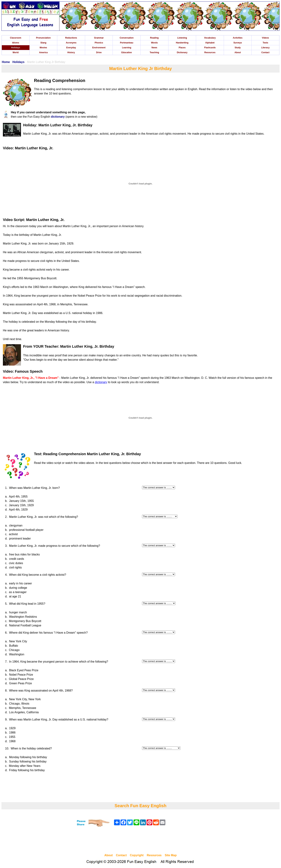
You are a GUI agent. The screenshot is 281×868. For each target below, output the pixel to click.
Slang (43, 43)
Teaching (154, 52)
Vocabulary (210, 38)
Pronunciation (43, 38)
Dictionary (182, 52)
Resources (210, 52)
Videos (265, 38)
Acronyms (71, 43)
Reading (154, 38)
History (71, 52)
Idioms (16, 43)
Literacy (265, 48)
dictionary (58, 117)
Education (127, 52)
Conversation (127, 38)
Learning (127, 48)
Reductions (71, 38)
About (238, 52)
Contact (265, 52)
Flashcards (210, 48)
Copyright (137, 855)
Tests (265, 43)
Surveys (238, 43)
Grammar (99, 38)
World (16, 52)
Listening (182, 38)
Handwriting (182, 43)
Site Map (171, 855)
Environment (99, 48)
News (154, 48)
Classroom (16, 38)
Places (182, 48)
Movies (43, 48)
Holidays (16, 48)
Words (154, 43)
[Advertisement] (141, 841)
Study (238, 48)
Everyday (71, 48)
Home (6, 62)
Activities (238, 38)
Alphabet (210, 43)
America (43, 52)
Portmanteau (127, 43)
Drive (99, 52)
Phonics (99, 43)
